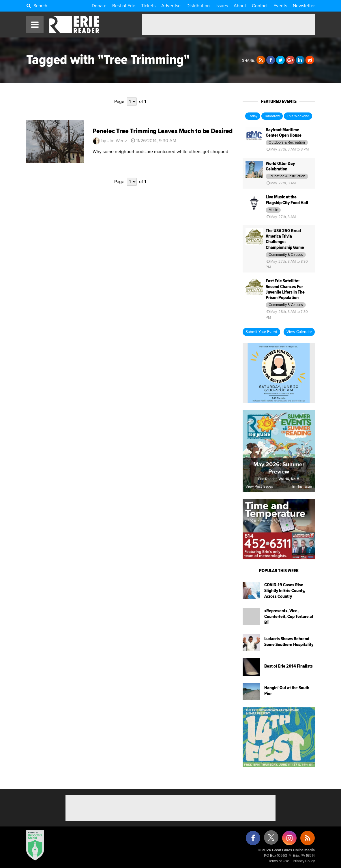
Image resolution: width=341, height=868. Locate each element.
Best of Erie (124, 6)
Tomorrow (272, 116)
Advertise (171, 6)
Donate (99, 6)
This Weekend (298, 116)
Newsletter (304, 6)
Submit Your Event (261, 332)
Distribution (198, 6)
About (240, 6)
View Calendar (299, 332)
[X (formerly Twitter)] (271, 840)
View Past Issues (259, 487)
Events (280, 6)
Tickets (148, 6)
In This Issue (302, 487)
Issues (222, 6)
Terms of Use (279, 861)
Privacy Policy (304, 861)
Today (253, 116)
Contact (260, 6)
